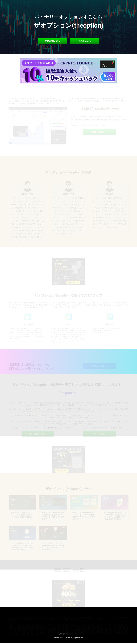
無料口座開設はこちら (52, 41)
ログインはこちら (85, 41)
